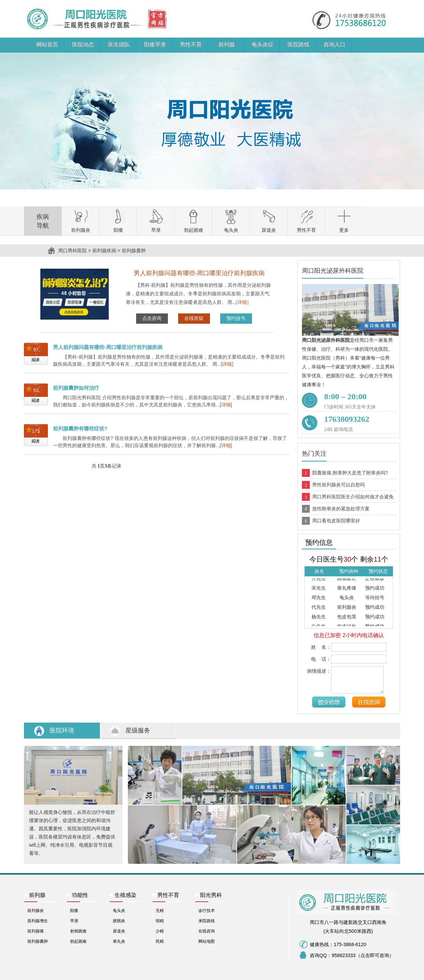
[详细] (242, 302)
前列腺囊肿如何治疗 (76, 388)
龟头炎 (119, 911)
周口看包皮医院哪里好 (336, 521)
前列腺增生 (38, 921)
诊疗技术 (207, 911)
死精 (160, 941)
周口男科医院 (38, 4)
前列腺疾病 (104, 251)
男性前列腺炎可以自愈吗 (339, 485)
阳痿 (74, 911)
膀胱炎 (119, 921)
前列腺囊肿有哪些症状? (80, 428)
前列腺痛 (36, 931)
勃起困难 (78, 941)
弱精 (160, 921)
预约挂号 (236, 318)
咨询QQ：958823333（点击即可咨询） (352, 955)
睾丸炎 (119, 941)
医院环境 (62, 730)
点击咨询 (152, 318)
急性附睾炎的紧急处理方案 (341, 509)
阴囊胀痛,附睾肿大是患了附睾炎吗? (350, 473)
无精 (160, 911)
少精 (160, 931)
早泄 (74, 921)
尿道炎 (119, 931)
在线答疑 (194, 318)
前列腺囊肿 (134, 251)
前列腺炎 (36, 911)
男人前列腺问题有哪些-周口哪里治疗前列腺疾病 (108, 347)
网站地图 (207, 941)
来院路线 (207, 921)
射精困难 (78, 931)
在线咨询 (207, 931)
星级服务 (138, 730)
